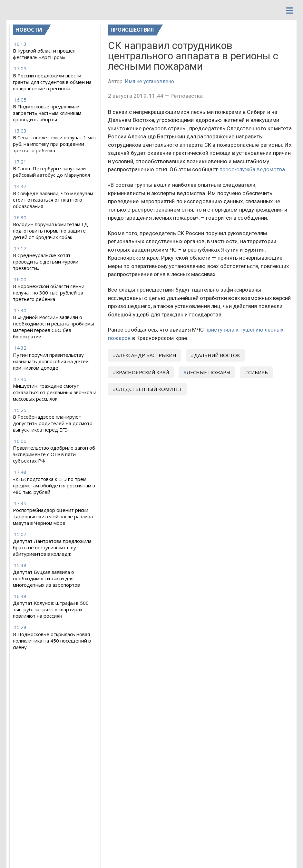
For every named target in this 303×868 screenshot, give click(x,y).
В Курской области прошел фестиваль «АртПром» (44, 54)
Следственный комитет (149, 389)
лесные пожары (209, 372)
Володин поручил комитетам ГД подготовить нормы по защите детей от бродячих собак (50, 231)
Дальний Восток (217, 355)
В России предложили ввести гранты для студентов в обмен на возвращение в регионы (52, 82)
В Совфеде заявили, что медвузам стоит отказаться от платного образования (53, 200)
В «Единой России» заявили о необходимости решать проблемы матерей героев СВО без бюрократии (54, 327)
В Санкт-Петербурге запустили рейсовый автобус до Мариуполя (51, 172)
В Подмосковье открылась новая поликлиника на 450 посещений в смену (52, 641)
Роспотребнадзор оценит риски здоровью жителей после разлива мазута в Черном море (53, 516)
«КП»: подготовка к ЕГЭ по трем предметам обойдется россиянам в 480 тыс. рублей (54, 485)
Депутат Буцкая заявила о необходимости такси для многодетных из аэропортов (46, 578)
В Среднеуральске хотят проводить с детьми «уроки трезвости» (46, 262)
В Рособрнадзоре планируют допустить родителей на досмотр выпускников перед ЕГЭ (53, 423)
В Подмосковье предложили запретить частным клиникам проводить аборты (47, 113)
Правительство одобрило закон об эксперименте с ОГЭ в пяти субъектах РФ (54, 454)
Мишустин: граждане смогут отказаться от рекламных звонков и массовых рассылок (55, 392)
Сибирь (258, 372)
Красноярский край (142, 372)
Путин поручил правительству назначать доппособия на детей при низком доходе (51, 361)
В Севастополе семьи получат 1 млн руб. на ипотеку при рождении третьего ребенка (55, 144)
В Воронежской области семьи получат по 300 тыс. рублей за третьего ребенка (49, 293)
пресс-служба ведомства (252, 169)
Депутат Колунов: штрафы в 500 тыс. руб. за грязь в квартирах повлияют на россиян (51, 609)
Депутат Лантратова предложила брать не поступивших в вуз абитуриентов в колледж (52, 547)
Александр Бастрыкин (146, 355)
